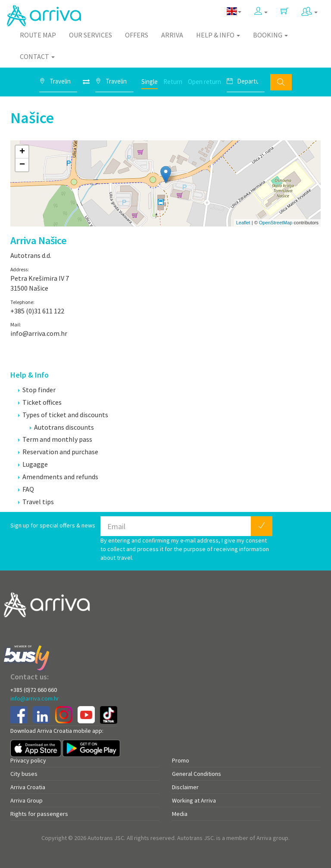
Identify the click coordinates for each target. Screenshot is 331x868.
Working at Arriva (194, 800)
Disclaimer (185, 787)
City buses (24, 774)
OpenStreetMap (276, 223)
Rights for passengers (39, 814)
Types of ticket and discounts (63, 415)
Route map (38, 35)
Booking (270, 35)
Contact (37, 56)
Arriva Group (27, 800)
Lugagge (33, 464)
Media (180, 814)
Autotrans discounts (62, 427)
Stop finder (37, 390)
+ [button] (22, 152)
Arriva (172, 35)
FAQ (26, 489)
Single (150, 82)
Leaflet (243, 223)
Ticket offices (40, 402)
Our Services (91, 35)
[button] (261, 11)
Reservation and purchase (58, 452)
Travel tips (36, 502)
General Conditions (197, 774)
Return (173, 82)
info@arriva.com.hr (35, 698)
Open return (205, 82)
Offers (137, 35)
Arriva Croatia (28, 787)
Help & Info (218, 35)
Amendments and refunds (58, 477)
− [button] (22, 165)
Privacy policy (28, 760)
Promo (181, 760)
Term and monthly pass (55, 439)
